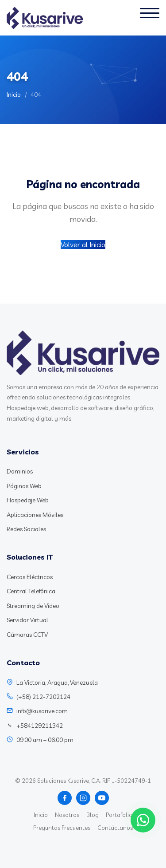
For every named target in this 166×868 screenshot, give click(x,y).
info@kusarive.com (42, 711)
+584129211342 (40, 726)
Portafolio (119, 815)
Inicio (14, 95)
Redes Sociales (26, 529)
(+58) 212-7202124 (43, 697)
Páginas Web (24, 486)
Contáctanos (115, 828)
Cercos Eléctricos (30, 577)
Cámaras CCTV (27, 635)
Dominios (20, 471)
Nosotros (67, 815)
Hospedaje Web (28, 500)
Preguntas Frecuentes (62, 828)
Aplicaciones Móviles (35, 515)
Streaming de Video (33, 606)
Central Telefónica (31, 591)
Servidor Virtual (27, 620)
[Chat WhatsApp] (143, 820)
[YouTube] (102, 798)
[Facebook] (65, 798)
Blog (93, 815)
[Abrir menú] (150, 18)
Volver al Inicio (83, 245)
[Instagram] (83, 798)
